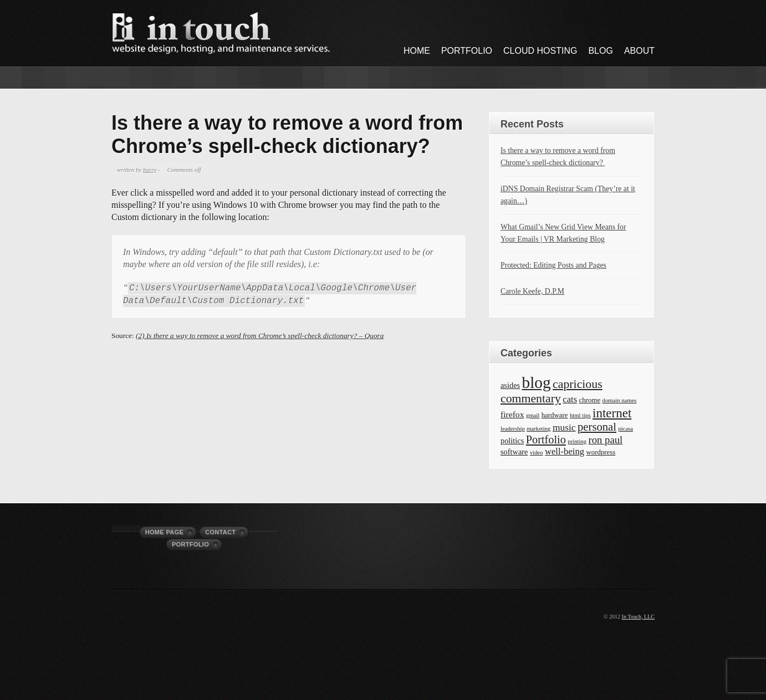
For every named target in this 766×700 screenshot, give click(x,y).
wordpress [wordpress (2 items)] (601, 452)
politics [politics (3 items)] (512, 441)
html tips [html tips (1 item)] (580, 415)
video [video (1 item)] (537, 453)
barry (150, 170)
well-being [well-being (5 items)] (565, 451)
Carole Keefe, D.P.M (532, 291)
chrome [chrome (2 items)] (590, 400)
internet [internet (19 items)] (612, 413)
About (639, 51)
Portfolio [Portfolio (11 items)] (546, 440)
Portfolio (467, 51)
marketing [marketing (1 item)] (538, 429)
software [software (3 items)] (514, 452)
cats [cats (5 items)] (570, 399)
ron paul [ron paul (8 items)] (606, 440)
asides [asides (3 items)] (510, 385)
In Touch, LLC (638, 617)
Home (417, 51)
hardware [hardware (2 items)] (555, 415)
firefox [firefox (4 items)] (512, 414)
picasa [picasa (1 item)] (625, 429)
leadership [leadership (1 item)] (513, 429)
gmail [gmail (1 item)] (533, 415)
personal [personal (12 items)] (597, 427)
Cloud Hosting (540, 51)
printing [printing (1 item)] (577, 441)
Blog (600, 51)
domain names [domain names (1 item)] (620, 400)
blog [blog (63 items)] (537, 382)
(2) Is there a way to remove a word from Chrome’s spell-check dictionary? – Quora (260, 336)
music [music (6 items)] (564, 427)
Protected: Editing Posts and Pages (553, 265)
